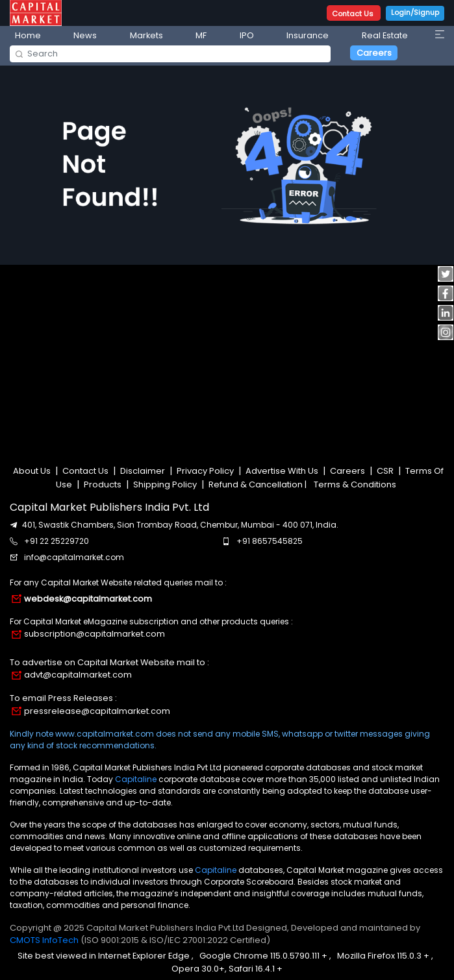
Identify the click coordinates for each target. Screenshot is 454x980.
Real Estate (385, 35)
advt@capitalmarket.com (78, 675)
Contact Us (354, 14)
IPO (247, 35)
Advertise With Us (282, 471)
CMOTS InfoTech (45, 940)
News (85, 35)
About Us (33, 471)
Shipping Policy (165, 484)
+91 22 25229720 (57, 541)
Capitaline (136, 779)
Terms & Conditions (355, 484)
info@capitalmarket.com (74, 557)
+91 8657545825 (270, 541)
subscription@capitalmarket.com (95, 634)
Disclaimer (143, 471)
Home (28, 35)
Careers (374, 53)
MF (201, 35)
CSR (385, 471)
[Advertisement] (227, 358)
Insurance (308, 35)
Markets (146, 35)
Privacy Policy (205, 471)
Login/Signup (415, 12)
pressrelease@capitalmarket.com (97, 711)
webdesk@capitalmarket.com (88, 599)
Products (103, 484)
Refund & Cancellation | (258, 484)
